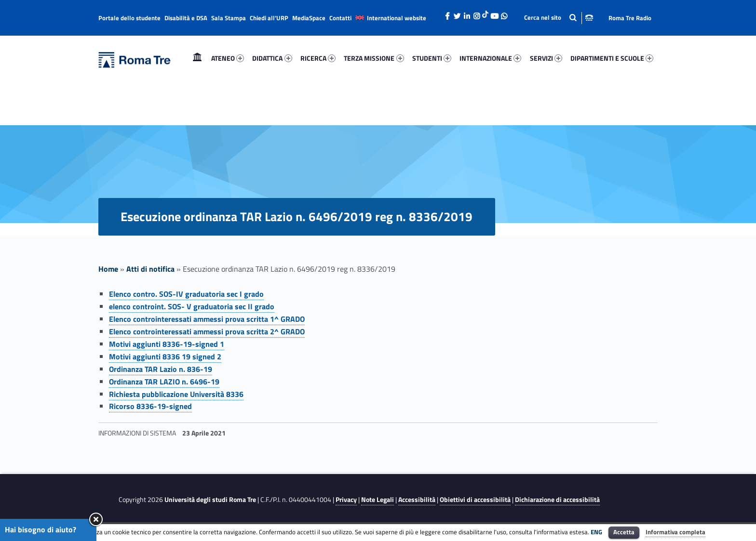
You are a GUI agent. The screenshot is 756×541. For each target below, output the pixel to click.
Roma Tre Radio (630, 18)
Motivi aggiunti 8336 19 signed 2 (165, 356)
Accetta (624, 532)
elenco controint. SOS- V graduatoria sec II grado (192, 306)
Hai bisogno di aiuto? (40, 529)
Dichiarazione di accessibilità (557, 500)
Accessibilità (417, 500)
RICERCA (318, 58)
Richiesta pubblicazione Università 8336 (176, 394)
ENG (596, 532)
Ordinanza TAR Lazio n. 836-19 (161, 369)
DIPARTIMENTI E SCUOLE (612, 58)
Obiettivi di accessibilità (475, 500)
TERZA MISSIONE (374, 58)
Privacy (346, 500)
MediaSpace (309, 18)
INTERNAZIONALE (490, 58)
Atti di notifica (150, 269)
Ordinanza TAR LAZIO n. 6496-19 (164, 382)
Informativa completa (675, 532)
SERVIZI (546, 58)
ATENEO (228, 58)
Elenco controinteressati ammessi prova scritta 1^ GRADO (207, 319)
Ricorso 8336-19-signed (150, 406)
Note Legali (378, 500)
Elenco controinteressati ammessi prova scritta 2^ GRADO (207, 331)
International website (397, 18)
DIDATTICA (272, 58)
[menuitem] (197, 58)
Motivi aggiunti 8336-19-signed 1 (167, 344)
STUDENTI (432, 58)
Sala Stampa (229, 18)
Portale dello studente (129, 18)
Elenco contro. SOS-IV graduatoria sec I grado (186, 294)
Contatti (340, 18)
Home (197, 58)
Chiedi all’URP (269, 18)
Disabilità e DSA (186, 18)
